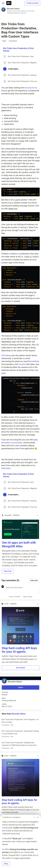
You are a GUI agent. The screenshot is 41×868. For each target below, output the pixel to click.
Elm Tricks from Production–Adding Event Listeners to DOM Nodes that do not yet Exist (20, 745)
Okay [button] (6, 864)
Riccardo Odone (13, 9)
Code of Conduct (14, 597)
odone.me (23, 13)
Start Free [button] (8, 571)
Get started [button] (21, 668)
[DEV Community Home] (9, 3)
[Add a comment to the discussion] (22, 589)
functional (12, 41)
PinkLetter (6, 468)
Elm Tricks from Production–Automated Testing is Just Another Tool (20, 734)
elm (4, 41)
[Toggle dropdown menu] (38, 515)
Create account (32, 3)
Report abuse (28, 597)
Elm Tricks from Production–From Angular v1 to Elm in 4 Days (20, 722)
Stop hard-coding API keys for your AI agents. (19, 650)
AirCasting (6, 355)
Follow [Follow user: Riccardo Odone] (20, 687)
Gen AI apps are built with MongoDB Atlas (19, 544)
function (22, 364)
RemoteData (34, 361)
